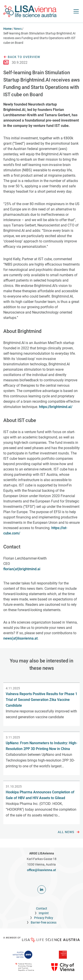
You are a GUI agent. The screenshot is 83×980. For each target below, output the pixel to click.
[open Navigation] (76, 11)
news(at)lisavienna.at (20, 638)
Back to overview (22, 57)
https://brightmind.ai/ (56, 407)
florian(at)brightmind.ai (22, 569)
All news (69, 832)
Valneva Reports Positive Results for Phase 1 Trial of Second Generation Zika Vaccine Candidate (41, 700)
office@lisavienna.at (41, 870)
